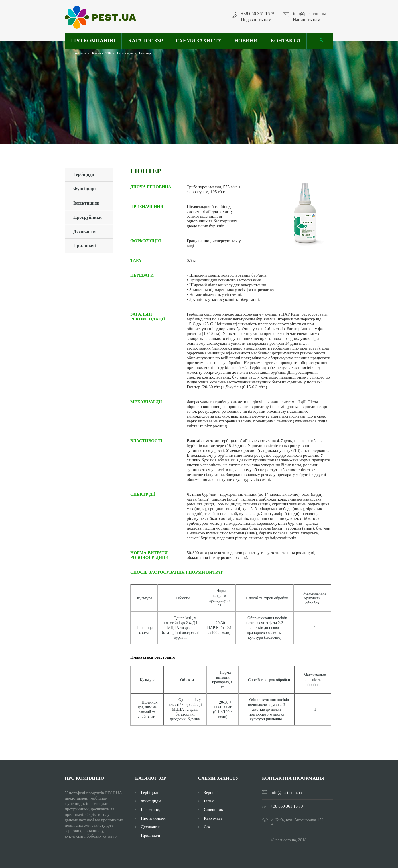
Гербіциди (84, 174)
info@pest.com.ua (309, 14)
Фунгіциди (84, 189)
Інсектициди (86, 203)
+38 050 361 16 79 (258, 14)
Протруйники (88, 217)
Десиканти (84, 231)
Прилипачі (85, 246)
